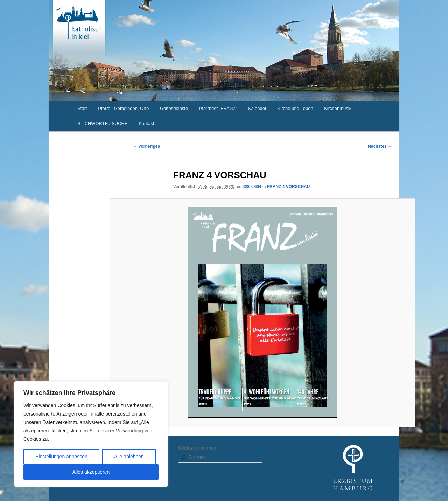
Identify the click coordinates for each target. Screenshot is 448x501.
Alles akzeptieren (91, 472)
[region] (91, 434)
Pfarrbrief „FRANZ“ (218, 108)
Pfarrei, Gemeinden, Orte (123, 108)
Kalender (257, 108)
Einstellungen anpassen (61, 457)
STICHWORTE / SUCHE (103, 123)
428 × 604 (252, 187)
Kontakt (146, 123)
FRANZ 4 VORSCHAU (289, 187)
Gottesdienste (174, 108)
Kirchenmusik (338, 108)
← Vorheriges (146, 146)
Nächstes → (380, 146)
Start (82, 108)
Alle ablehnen (129, 457)
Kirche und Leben (295, 108)
